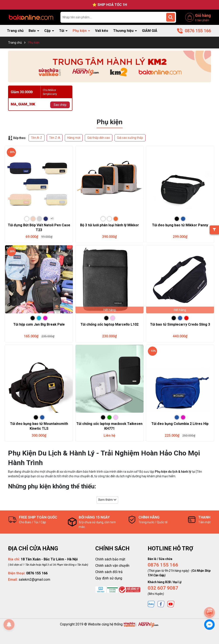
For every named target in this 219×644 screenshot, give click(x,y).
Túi (62, 31)
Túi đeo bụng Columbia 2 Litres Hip (180, 424)
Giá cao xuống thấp (130, 138)
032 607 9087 (163, 588)
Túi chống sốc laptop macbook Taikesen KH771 (109, 426)
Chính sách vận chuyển (112, 566)
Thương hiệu (124, 31)
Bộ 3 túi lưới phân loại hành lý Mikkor (109, 225)
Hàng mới (74, 138)
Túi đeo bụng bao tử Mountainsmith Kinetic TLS (39, 426)
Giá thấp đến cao (99, 138)
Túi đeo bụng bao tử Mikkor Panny (180, 225)
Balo (33, 31)
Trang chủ (15, 31)
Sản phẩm (202, 20)
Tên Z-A (55, 138)
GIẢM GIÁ (150, 31)
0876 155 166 (163, 565)
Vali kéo (102, 31)
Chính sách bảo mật (110, 559)
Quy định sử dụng (109, 578)
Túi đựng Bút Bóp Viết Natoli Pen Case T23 (39, 228)
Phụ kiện (80, 31)
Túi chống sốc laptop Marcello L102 (109, 324)
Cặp (48, 31)
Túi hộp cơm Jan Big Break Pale (39, 324)
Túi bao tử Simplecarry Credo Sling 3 (180, 324)
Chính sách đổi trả (109, 572)
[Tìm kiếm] (171, 17)
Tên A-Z (37, 138)
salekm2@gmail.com (34, 580)
